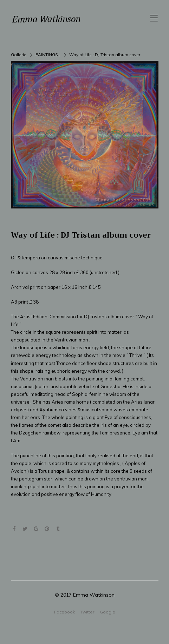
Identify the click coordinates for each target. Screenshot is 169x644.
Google (108, 612)
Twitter (87, 612)
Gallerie (19, 55)
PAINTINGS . (48, 55)
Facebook (64, 612)
